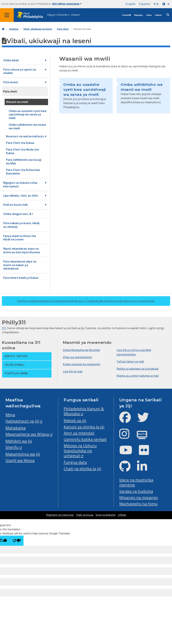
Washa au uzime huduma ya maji (138, 376)
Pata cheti (63, 29)
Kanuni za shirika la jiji (84, 427)
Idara (149, 15)
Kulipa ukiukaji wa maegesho (82, 364)
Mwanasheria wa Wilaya (27, 434)
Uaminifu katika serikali (85, 439)
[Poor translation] (17, 541)
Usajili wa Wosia (20, 460)
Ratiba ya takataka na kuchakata (137, 369)
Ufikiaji (122, 515)
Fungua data (75, 462)
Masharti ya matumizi (60, 515)
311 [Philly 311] (4, 328)
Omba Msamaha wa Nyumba (81, 350)
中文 (156, 4)
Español (145, 4)
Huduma (126, 15)
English (131, 4)
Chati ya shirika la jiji (82, 469)
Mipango (138, 15)
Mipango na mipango (139, 498)
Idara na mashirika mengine (136, 482)
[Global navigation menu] (7, 15)
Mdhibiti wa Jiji (19, 441)
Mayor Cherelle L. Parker (63, 15)
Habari (158, 15)
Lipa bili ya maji (73, 371)
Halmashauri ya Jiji (22, 421)
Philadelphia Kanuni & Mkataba (84, 411)
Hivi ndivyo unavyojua (67, 4)
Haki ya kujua (85, 515)
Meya (10, 415)
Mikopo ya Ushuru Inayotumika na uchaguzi (80, 451)
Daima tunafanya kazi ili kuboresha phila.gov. (86, 301)
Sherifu (12, 447)
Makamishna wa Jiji (23, 454)
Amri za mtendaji (79, 433)
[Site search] (168, 15)
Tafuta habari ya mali (130, 361)
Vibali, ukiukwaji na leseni (38, 29)
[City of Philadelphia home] (32, 15)
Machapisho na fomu (138, 504)
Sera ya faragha (105, 515)
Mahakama (16, 428)
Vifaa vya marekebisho (77, 357)
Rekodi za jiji (75, 420)
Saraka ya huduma (136, 491)
